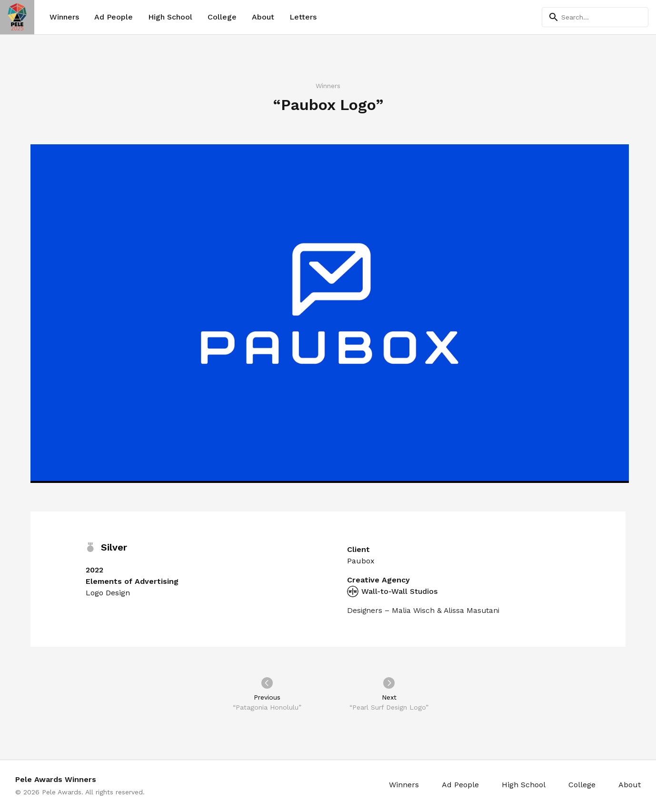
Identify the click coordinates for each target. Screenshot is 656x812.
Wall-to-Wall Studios (392, 591)
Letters (303, 17)
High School (170, 17)
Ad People (114, 17)
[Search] (595, 17)
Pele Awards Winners (56, 779)
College (222, 17)
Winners (64, 17)
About (263, 17)
